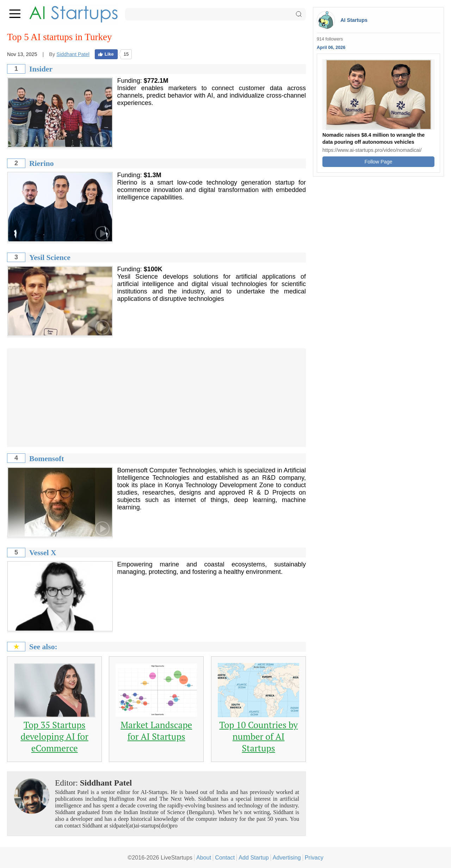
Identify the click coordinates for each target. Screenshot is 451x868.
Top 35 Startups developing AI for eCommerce (54, 736)
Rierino (42, 163)
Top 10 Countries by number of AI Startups (258, 736)
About (204, 857)
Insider (41, 69)
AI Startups (354, 20)
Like (106, 54)
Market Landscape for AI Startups (157, 731)
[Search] (215, 14)
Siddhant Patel (73, 54)
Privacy (314, 857)
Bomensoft (47, 459)
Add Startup (254, 857)
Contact (225, 857)
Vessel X (43, 553)
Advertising (287, 857)
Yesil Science (50, 258)
